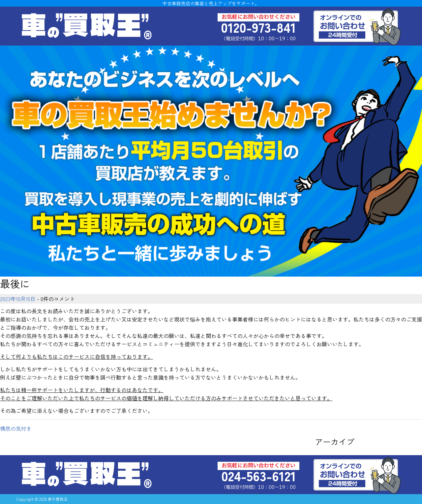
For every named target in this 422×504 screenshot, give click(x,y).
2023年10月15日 (18, 299)
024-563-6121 (259, 476)
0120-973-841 (258, 27)
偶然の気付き (16, 428)
